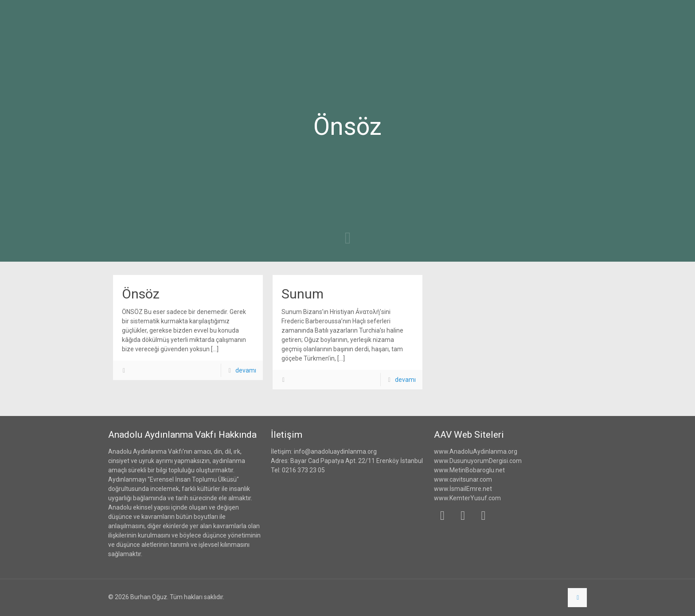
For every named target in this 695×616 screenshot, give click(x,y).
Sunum (303, 294)
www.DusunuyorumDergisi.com (478, 461)
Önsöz (141, 294)
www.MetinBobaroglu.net (469, 470)
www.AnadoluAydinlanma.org (476, 451)
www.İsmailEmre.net (463, 489)
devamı (246, 370)
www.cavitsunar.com (463, 479)
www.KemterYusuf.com (467, 498)
